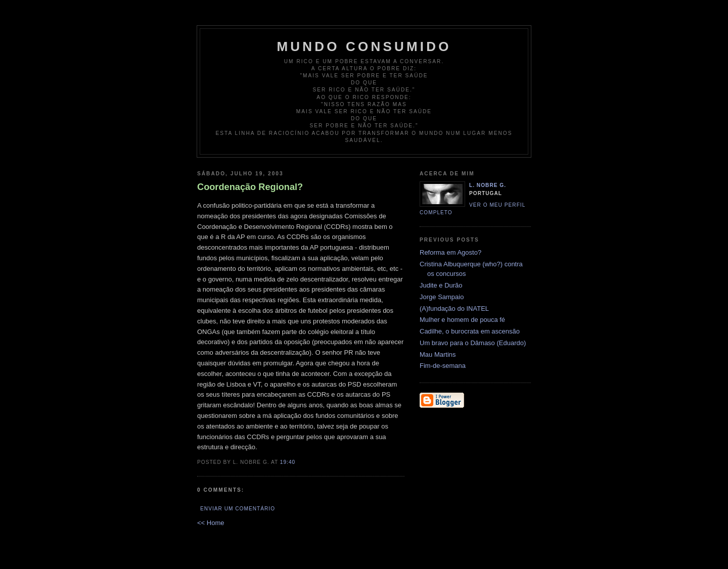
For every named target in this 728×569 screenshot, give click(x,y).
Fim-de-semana (443, 366)
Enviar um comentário (238, 509)
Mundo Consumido (364, 46)
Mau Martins (438, 354)
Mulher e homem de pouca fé (462, 320)
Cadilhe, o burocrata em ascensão (470, 331)
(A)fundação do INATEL (454, 309)
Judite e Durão (441, 285)
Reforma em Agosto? (450, 252)
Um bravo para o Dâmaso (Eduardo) (473, 343)
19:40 (288, 462)
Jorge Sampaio (442, 297)
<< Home (211, 523)
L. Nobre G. (488, 185)
